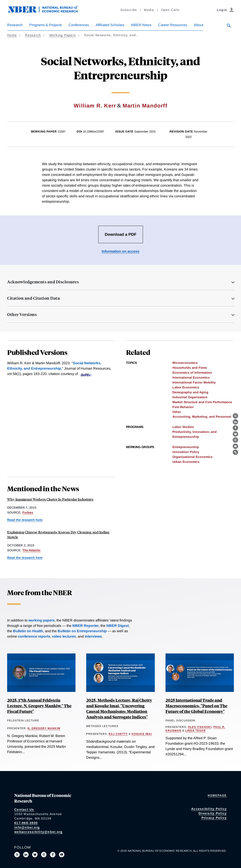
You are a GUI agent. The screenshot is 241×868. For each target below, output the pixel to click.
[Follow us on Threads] (44, 855)
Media (149, 10)
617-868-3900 (26, 823)
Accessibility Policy (209, 809)
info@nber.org (27, 827)
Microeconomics (185, 363)
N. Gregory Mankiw (44, 728)
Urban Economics (186, 462)
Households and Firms (190, 368)
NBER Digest (117, 626)
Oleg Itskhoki (200, 727)
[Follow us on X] (17, 855)
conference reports (34, 636)
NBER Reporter (86, 626)
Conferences (79, 25)
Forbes (28, 512)
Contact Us (24, 809)
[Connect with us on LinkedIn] (26, 855)
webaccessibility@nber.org (38, 832)
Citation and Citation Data (34, 298)
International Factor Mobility (194, 382)
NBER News (141, 25)
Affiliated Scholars (110, 25)
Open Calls (170, 10)
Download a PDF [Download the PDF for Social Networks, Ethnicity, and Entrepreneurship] (121, 234)
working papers (42, 620)
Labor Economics (186, 387)
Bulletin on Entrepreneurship (82, 631)
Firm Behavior (183, 407)
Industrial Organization (190, 397)
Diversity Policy (213, 813)
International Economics (191, 377)
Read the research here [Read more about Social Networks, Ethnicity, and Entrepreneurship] (25, 520)
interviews (93, 636)
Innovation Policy (186, 452)
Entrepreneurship (186, 447)
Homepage (217, 795)
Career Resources (173, 25)
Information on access (120, 251)
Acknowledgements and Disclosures (43, 282)
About (199, 25)
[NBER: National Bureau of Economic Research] (46, 12)
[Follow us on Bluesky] (35, 855)
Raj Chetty (118, 734)
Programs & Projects (46, 25)
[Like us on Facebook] (53, 855)
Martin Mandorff (145, 106)
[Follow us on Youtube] (62, 855)
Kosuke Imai (142, 734)
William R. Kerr (95, 106)
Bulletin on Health (28, 631)
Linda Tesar (195, 731)
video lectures (64, 636)
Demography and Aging (190, 392)
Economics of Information (192, 373)
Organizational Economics (193, 457)
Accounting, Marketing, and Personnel (202, 417)
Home (12, 35)
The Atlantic (31, 550)
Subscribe (129, 10)
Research (15, 25)
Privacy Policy (214, 818)
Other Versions (22, 314)
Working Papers (63, 35)
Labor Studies (183, 427)
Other (177, 412)
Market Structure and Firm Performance (202, 402)
